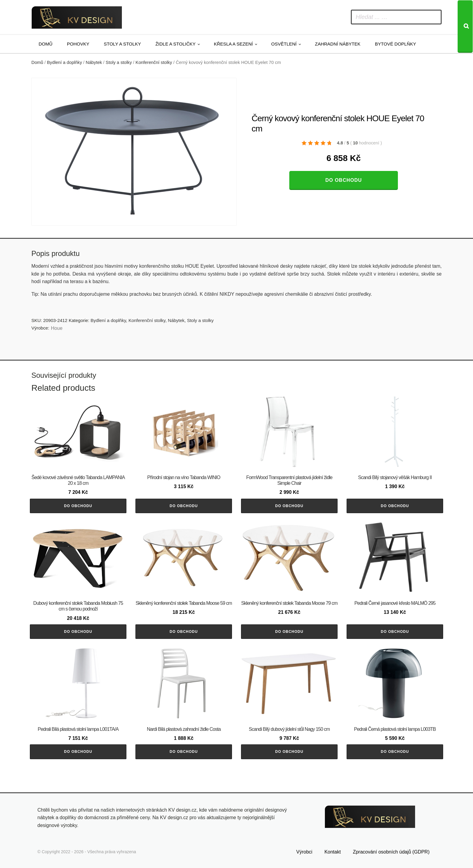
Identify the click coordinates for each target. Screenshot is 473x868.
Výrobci (304, 852)
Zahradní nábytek (338, 44)
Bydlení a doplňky (65, 62)
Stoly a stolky (122, 44)
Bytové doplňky (395, 44)
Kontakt (332, 852)
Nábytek (94, 62)
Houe (57, 328)
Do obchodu (343, 180)
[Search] (465, 27)
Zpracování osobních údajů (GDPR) (391, 852)
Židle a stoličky (175, 44)
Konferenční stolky (154, 62)
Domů (46, 44)
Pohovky (78, 44)
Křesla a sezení (233, 44)
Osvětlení (284, 44)
